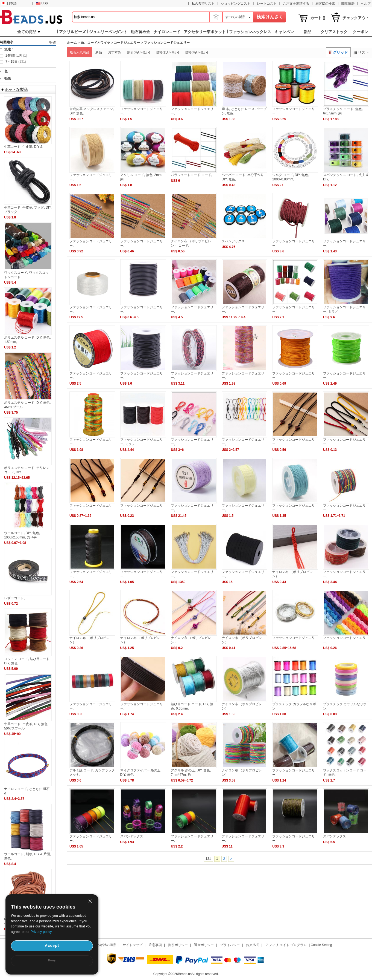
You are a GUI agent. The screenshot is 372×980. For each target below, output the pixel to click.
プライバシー (230, 945)
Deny (52, 960)
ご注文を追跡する (296, 4)
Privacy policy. (42, 932)
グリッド (338, 52)
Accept (52, 946)
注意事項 (155, 945)
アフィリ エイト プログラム (286, 945)
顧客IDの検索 (325, 4)
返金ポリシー (204, 945)
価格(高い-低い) (197, 52)
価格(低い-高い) (168, 52)
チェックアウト (356, 18)
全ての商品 (29, 32)
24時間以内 (16, 56)
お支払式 (253, 945)
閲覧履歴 (348, 4)
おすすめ (115, 52)
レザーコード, (14, 598)
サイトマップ (133, 945)
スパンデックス (233, 241)
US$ (42, 3)
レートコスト (267, 4)
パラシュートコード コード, (191, 175)
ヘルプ (366, 4)
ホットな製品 (16, 90)
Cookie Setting (321, 945)
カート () (318, 18)
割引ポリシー (178, 945)
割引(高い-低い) (139, 52)
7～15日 (16, 62)
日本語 (9, 3)
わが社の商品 (106, 945)
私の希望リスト (203, 4)
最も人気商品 (80, 52)
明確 (52, 42)
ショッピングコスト (236, 4)
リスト (361, 52)
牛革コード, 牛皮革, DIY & (23, 147)
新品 (99, 52)
